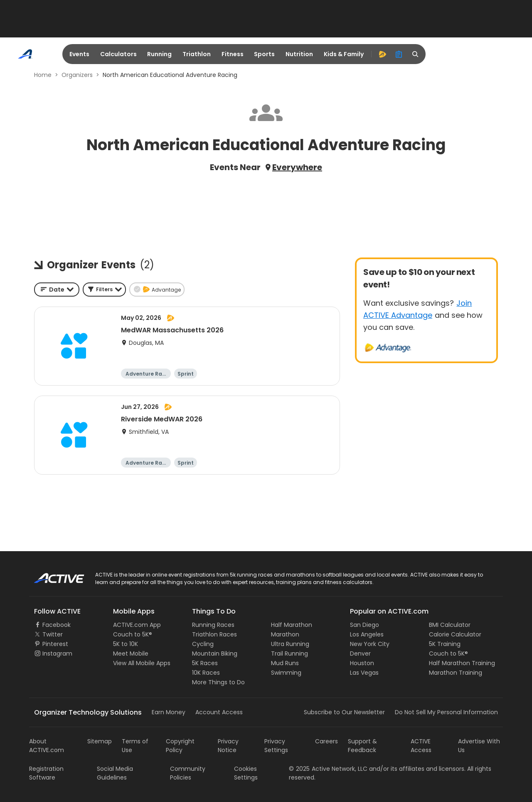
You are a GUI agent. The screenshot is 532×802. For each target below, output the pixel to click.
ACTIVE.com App (137, 625)
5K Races (205, 663)
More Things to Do (218, 682)
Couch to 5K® (133, 634)
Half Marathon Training (462, 663)
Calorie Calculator (455, 634)
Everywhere (297, 167)
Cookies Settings (246, 773)
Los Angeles (367, 634)
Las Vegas (364, 673)
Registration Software (46, 773)
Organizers (77, 75)
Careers (326, 741)
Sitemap (100, 741)
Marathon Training (456, 673)
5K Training (445, 644)
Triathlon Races (214, 634)
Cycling (203, 644)
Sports (264, 54)
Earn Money (169, 712)
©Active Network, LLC (328, 769)
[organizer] (399, 54)
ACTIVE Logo (52, 575)
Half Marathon (292, 625)
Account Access (219, 712)
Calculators (118, 54)
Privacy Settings (276, 746)
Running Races (213, 625)
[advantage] (382, 54)
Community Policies (188, 773)
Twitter (53, 634)
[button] (104, 290)
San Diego (365, 625)
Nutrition (299, 54)
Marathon (285, 634)
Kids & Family (344, 54)
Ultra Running (290, 644)
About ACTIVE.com (47, 746)
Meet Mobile (131, 653)
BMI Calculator (450, 625)
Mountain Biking (215, 653)
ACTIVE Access (421, 746)
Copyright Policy (180, 746)
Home (43, 75)
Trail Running (289, 653)
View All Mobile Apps (142, 663)
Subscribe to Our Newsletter (344, 712)
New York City (370, 644)
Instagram (57, 653)
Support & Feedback (362, 746)
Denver (360, 653)
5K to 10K (126, 644)
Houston (362, 663)
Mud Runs (285, 663)
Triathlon (197, 54)
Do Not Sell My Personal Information (446, 712)
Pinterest (55, 644)
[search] (416, 54)
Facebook (57, 625)
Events (79, 54)
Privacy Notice (228, 746)
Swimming (286, 673)
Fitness (233, 54)
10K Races (206, 673)
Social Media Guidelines (115, 773)
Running (159, 54)
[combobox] (57, 290)
